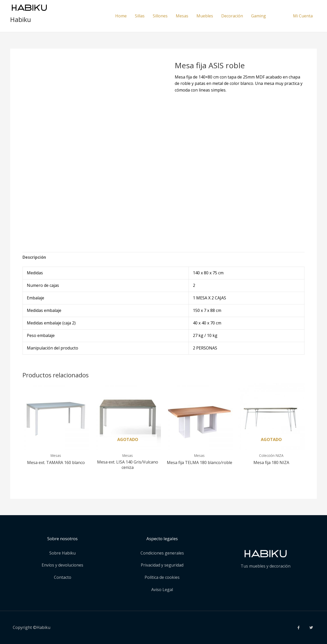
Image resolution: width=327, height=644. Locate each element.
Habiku (21, 19)
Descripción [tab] (34, 257)
